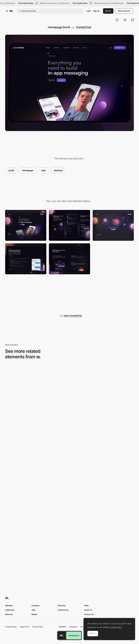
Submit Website (124, 11)
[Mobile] (69, 225)
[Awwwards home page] (62, 635)
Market (34, 614)
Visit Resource (74, 635)
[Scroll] (37, 441)
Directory (62, 606)
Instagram (73, 627)
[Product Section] (69, 292)
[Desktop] (26, 225)
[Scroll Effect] (102, 390)
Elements (9, 614)
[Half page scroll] (37, 543)
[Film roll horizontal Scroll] (37, 390)
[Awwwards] (11, 11)
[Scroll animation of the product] (102, 441)
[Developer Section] (26, 259)
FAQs (86, 606)
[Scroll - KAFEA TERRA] (37, 492)
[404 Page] (113, 225)
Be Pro (108, 11)
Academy (35, 606)
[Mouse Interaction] (113, 259)
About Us (88, 610)
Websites (9, 606)
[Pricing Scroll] (113, 292)
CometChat (84, 27)
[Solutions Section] (26, 292)
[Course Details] (102, 543)
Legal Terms (24, 627)
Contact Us (89, 614)
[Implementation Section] (69, 259)
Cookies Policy (11, 627)
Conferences (63, 610)
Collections (10, 610)
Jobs (33, 610)
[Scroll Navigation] (102, 492)
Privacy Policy (38, 627)
